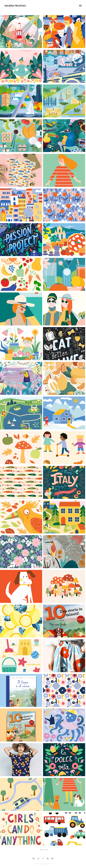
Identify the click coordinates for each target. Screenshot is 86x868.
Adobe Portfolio (47, 864)
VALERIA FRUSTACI (15, 6)
